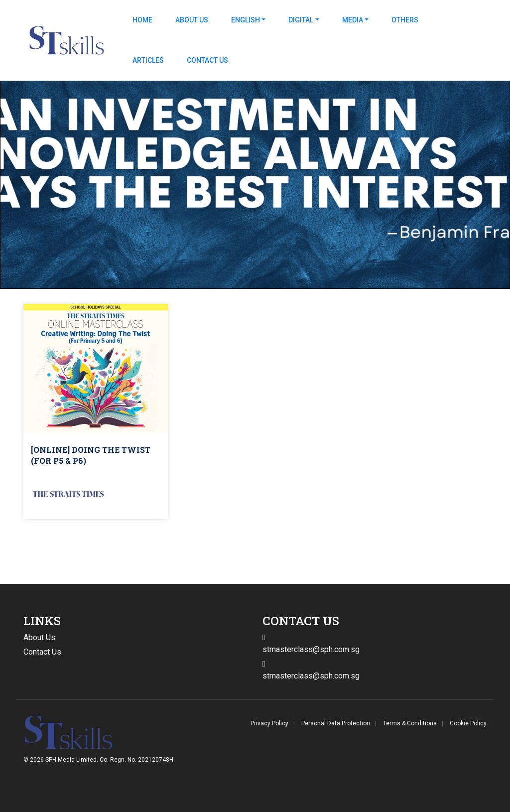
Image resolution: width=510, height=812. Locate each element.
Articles (148, 60)
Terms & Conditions (410, 723)
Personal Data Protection (336, 723)
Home (142, 20)
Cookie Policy (468, 723)
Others (405, 20)
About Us (192, 20)
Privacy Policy (269, 723)
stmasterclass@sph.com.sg (311, 676)
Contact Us (207, 60)
